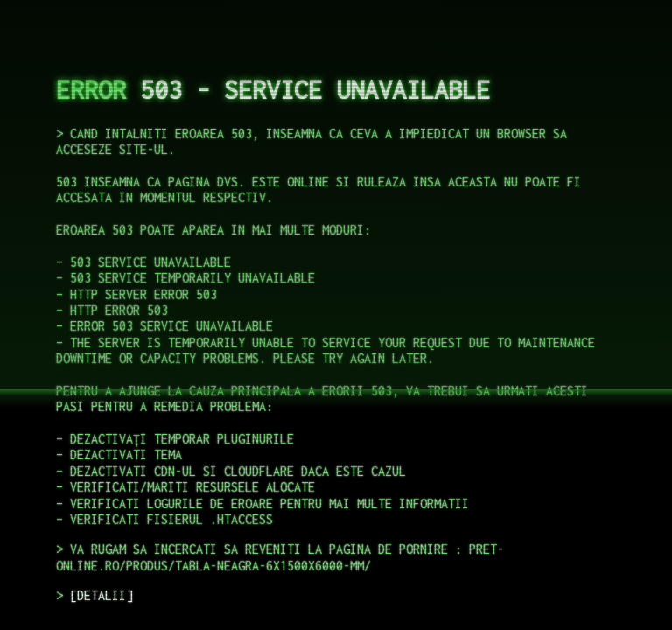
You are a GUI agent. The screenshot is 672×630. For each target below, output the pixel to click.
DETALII (101, 595)
